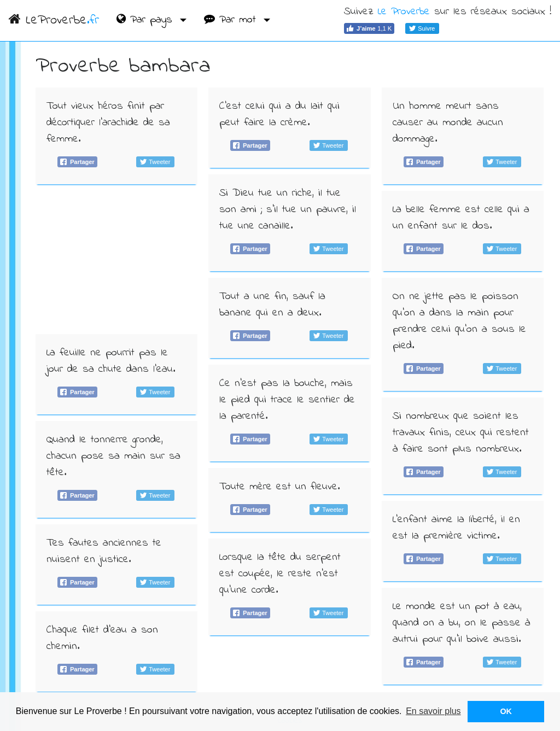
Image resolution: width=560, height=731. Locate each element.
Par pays (147, 20)
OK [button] (506, 711)
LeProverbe (54, 21)
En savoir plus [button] (433, 711)
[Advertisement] (117, 259)
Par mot (232, 20)
